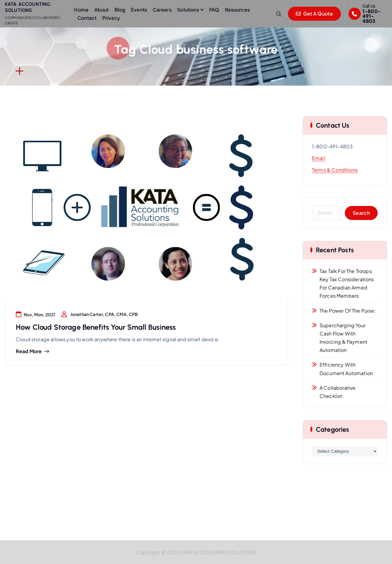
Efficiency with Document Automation (346, 369)
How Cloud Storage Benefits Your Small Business (96, 327)
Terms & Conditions (335, 170)
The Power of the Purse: (348, 311)
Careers (162, 10)
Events (139, 10)
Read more (29, 351)
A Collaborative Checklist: (338, 392)
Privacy (111, 18)
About (102, 10)
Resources (237, 10)
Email (318, 158)
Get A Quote (314, 14)
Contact (87, 18)
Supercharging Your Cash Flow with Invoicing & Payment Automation (343, 338)
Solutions (188, 10)
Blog (120, 10)
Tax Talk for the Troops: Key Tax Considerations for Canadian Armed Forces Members (347, 284)
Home (81, 10)
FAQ (214, 10)
